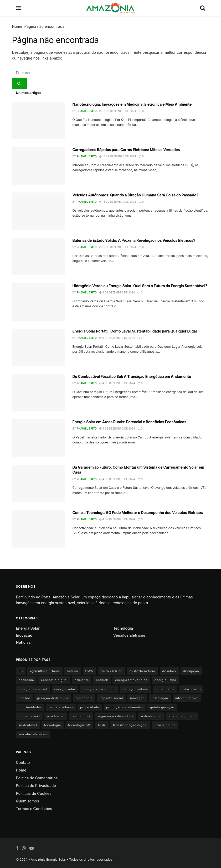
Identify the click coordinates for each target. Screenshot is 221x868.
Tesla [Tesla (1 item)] (102, 725)
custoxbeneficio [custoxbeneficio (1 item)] (142, 671)
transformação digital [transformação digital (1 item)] (130, 725)
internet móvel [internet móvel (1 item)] (187, 698)
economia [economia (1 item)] (26, 680)
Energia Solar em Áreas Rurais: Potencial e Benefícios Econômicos (129, 422)
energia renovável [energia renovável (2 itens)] (33, 689)
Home (17, 26)
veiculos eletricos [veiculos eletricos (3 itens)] (33, 734)
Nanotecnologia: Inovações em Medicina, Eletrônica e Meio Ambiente (132, 104)
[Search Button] (19, 83)
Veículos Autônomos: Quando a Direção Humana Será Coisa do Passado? (135, 195)
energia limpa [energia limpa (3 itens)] (165, 680)
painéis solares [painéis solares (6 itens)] (61, 707)
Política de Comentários (37, 778)
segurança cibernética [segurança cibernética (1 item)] (115, 716)
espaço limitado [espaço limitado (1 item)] (135, 689)
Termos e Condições (34, 809)
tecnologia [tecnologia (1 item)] (53, 725)
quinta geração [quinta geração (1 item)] (162, 707)
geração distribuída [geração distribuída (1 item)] (53, 698)
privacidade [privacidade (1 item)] (90, 707)
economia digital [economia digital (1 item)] (54, 680)
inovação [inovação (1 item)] (137, 698)
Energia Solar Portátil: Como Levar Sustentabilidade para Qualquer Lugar (135, 331)
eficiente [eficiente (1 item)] (82, 680)
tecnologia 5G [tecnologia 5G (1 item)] (79, 725)
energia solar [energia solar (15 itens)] (65, 689)
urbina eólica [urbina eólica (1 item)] (165, 725)
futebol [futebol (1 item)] (24, 698)
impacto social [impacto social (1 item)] (111, 698)
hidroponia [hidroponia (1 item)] (84, 698)
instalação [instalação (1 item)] (160, 698)
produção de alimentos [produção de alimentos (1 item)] (125, 707)
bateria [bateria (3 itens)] (73, 671)
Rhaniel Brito (87, 111)
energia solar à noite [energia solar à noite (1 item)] (99, 689)
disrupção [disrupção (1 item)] (191, 671)
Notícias (23, 642)
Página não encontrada (45, 26)
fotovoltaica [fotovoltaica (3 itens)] (165, 689)
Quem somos (28, 801)
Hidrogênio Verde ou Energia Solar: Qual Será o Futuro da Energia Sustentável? (140, 286)
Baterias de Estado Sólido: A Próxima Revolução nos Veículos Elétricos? (134, 240)
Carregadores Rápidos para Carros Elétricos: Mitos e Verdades (126, 150)
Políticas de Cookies (34, 793)
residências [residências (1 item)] (81, 716)
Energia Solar (28, 628)
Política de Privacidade (36, 786)
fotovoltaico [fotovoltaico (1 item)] (191, 689)
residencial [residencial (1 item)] (56, 716)
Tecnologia (123, 628)
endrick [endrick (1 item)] (102, 680)
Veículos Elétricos (129, 635)
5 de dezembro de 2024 (117, 292)
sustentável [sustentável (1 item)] (28, 725)
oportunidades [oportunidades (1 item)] (30, 707)
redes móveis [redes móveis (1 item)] (29, 716)
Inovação (24, 635)
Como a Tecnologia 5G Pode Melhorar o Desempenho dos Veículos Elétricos (138, 513)
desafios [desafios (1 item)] (169, 671)
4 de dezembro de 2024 (117, 383)
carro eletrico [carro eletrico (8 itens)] (111, 671)
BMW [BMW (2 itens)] (89, 671)
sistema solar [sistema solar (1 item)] (151, 716)
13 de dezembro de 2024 (118, 111)
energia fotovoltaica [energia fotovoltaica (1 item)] (131, 680)
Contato (23, 762)
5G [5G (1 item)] (21, 671)
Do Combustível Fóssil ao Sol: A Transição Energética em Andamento (132, 376)
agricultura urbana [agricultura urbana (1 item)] (45, 671)
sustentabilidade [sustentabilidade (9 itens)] (182, 716)
